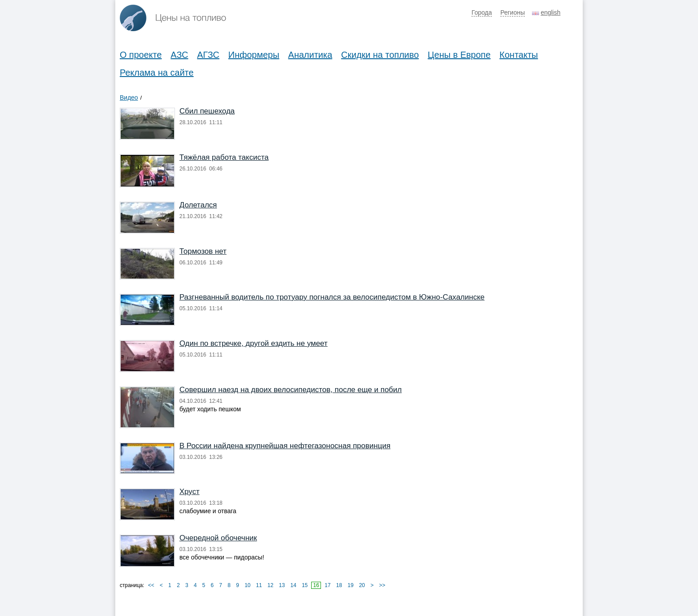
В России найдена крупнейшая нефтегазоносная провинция (285, 446)
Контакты (519, 55)
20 (362, 585)
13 (282, 585)
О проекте (141, 55)
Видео (129, 97)
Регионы (513, 12)
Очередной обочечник (218, 538)
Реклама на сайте (157, 73)
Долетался (198, 205)
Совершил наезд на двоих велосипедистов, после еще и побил (290, 390)
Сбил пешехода (207, 111)
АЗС (179, 55)
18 (339, 585)
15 (305, 585)
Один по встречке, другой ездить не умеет (254, 343)
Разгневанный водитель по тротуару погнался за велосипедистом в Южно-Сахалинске (332, 297)
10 (247, 585)
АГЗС (208, 55)
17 (327, 585)
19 (351, 585)
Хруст (189, 492)
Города (482, 12)
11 (259, 585)
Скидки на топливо (380, 55)
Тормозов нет (203, 251)
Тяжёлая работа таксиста (224, 157)
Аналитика (310, 55)
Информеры (254, 55)
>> (382, 585)
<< (151, 585)
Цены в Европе (459, 55)
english (551, 12)
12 (270, 585)
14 (293, 585)
